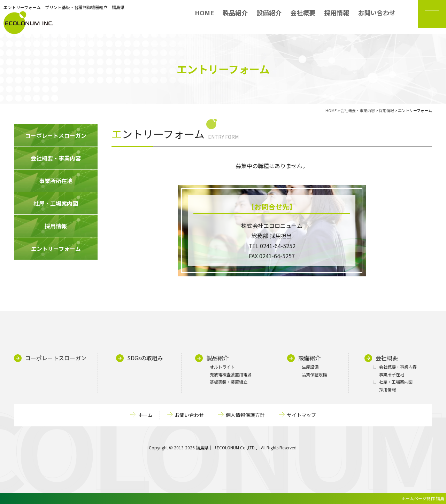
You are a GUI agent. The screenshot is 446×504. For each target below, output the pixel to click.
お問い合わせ (377, 13)
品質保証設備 (314, 374)
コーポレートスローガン (56, 358)
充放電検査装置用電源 (231, 374)
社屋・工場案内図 (396, 382)
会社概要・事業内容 (398, 367)
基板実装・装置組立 (229, 382)
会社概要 (303, 13)
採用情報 (337, 13)
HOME (204, 13)
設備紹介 (269, 13)
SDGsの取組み (145, 358)
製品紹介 (235, 13)
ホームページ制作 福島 (423, 498)
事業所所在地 (392, 374)
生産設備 (310, 367)
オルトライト (222, 367)
